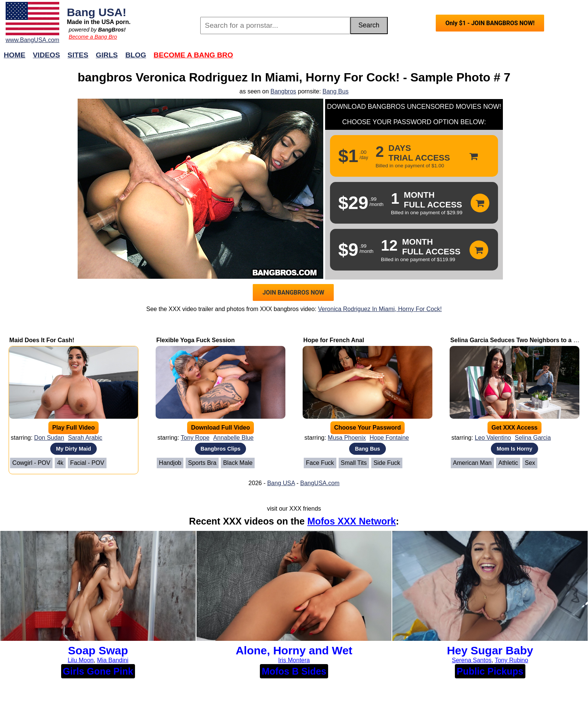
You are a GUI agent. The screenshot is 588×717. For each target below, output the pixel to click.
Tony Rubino (511, 660)
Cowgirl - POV (31, 463)
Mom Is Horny (514, 449)
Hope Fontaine (389, 438)
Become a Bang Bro (93, 37)
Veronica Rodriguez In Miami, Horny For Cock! (380, 309)
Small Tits (354, 463)
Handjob (170, 463)
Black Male (238, 463)
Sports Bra (202, 463)
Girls (107, 55)
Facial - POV (87, 463)
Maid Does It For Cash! (42, 340)
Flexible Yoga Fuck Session (196, 340)
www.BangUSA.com (32, 40)
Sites (78, 55)
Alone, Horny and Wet (294, 650)
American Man (472, 463)
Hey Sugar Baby (490, 650)
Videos (47, 55)
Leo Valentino (493, 438)
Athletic (508, 463)
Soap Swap (98, 650)
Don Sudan (49, 438)
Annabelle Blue (234, 438)
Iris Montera (294, 660)
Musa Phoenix (347, 438)
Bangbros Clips (220, 449)
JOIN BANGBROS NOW (293, 292)
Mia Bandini (113, 660)
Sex (530, 463)
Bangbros (283, 91)
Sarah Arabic (85, 438)
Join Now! (412, 59)
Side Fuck (387, 463)
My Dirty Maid (73, 449)
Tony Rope (195, 438)
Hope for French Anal (334, 340)
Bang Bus (335, 91)
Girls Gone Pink (98, 671)
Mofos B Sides (294, 671)
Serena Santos (472, 660)
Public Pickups (490, 671)
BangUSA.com (320, 483)
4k (60, 463)
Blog (136, 55)
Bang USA (281, 483)
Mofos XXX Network (351, 521)
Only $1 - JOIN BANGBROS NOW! (490, 23)
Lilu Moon (80, 660)
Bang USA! (97, 12)
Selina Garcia (533, 438)
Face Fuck (320, 463)
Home (15, 55)
